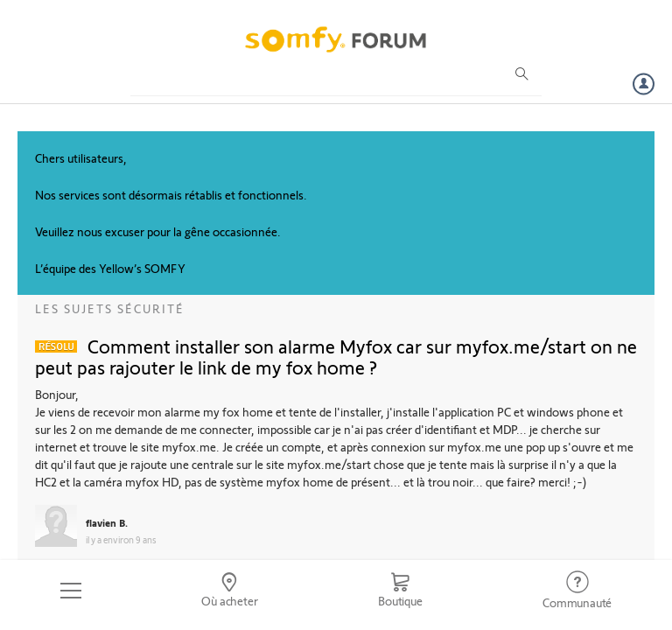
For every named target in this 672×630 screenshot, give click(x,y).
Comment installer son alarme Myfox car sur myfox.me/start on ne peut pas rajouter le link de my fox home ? (336, 356)
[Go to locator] (230, 591)
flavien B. (107, 522)
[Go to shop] (400, 591)
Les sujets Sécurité (110, 308)
